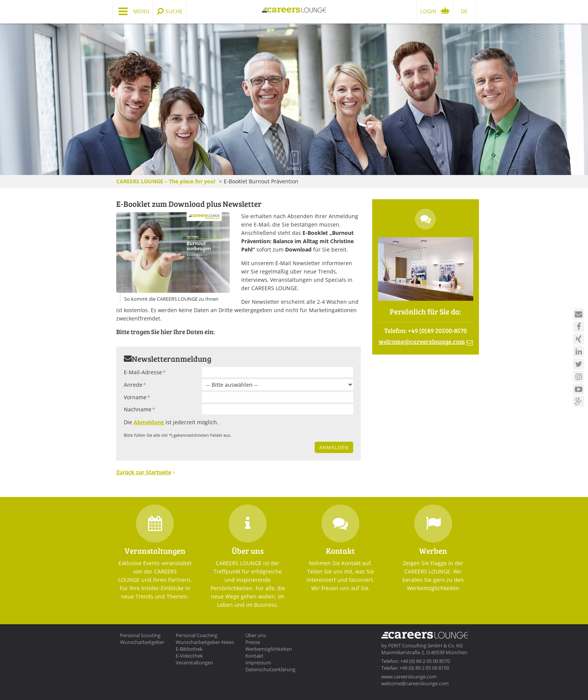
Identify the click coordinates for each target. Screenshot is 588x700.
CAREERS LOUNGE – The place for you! (166, 181)
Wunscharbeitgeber (142, 642)
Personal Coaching (197, 635)
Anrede (135, 385)
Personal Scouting (140, 635)
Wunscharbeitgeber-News (205, 642)
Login (428, 11)
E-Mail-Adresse (144, 372)
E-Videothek (189, 656)
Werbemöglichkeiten (269, 649)
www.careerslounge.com (409, 677)
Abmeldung (149, 422)
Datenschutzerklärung (270, 669)
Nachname (139, 409)
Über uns (256, 635)
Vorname (137, 397)
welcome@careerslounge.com (415, 683)
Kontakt (254, 656)
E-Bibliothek (189, 649)
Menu (141, 11)
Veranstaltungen (194, 662)
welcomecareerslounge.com (422, 341)
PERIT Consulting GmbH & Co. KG (425, 645)
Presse (253, 642)
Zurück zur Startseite (144, 472)
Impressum (258, 662)
